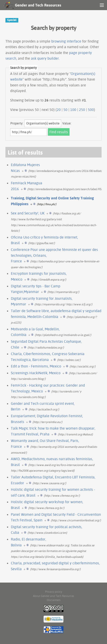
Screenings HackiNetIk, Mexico (36, 373)
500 (91, 110)
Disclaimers (54, 600)
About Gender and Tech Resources (53, 596)
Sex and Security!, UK (28, 213)
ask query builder (45, 58)
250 (82, 110)
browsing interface (66, 41)
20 (59, 110)
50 (65, 110)
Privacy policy (54, 592)
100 (73, 110)
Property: (17, 123)
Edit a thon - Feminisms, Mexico (36, 366)
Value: (67, 123)
